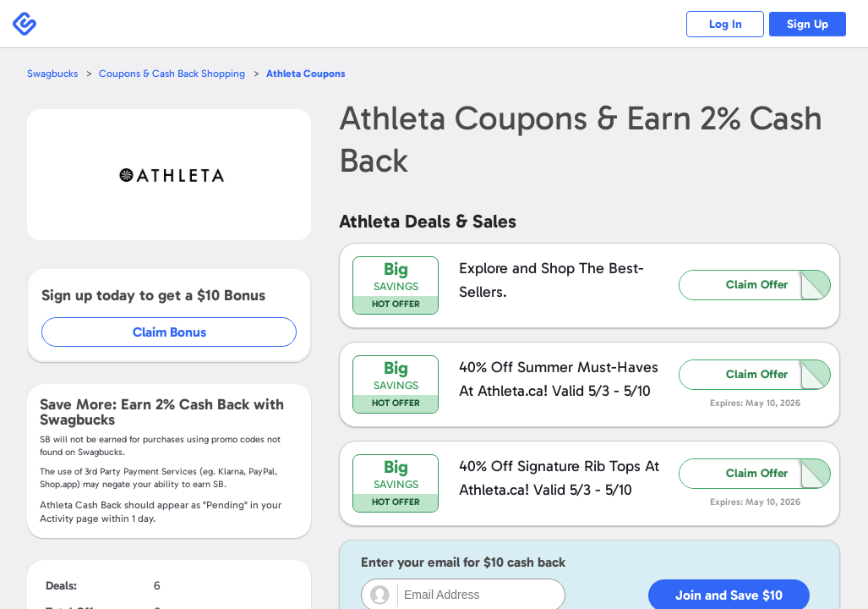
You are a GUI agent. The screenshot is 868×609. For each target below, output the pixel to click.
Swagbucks (53, 73)
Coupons (312, 73)
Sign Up (805, 24)
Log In (716, 24)
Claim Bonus (170, 332)
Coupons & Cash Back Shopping (175, 73)
